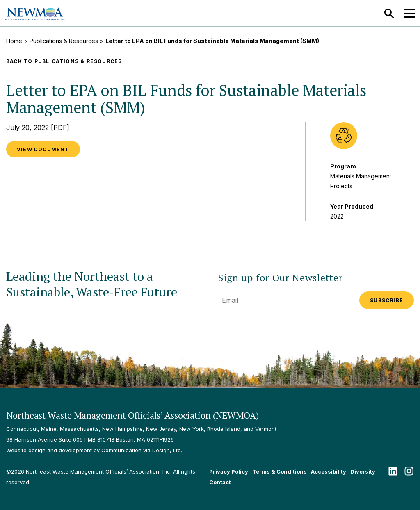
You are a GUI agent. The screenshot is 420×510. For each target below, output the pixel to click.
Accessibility (329, 471)
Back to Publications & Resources (64, 61)
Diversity (363, 471)
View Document (43, 149)
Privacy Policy (229, 471)
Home (14, 41)
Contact (220, 482)
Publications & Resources (64, 41)
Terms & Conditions (280, 471)
